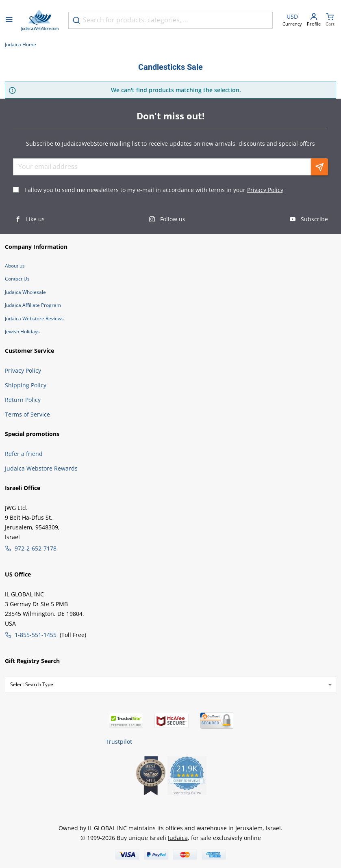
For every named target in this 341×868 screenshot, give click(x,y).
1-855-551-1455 (36, 635)
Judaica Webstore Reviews (34, 318)
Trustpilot (119, 742)
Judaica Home (21, 44)
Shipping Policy (26, 385)
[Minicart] (330, 21)
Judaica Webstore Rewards (41, 468)
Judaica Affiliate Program (33, 305)
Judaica (178, 838)
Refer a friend (24, 454)
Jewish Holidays (22, 331)
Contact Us (17, 279)
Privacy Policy (265, 190)
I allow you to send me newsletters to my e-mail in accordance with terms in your (154, 190)
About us (15, 266)
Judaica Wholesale (25, 292)
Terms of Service (27, 414)
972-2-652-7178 (36, 548)
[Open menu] (9, 20)
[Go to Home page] (40, 20)
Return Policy (23, 400)
